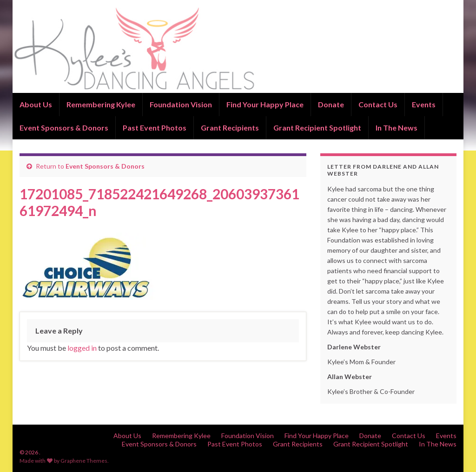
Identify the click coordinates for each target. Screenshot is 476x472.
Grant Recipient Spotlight (317, 128)
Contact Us (378, 104)
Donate (331, 104)
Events (424, 104)
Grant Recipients (230, 128)
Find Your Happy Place (265, 104)
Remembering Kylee (101, 104)
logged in (82, 348)
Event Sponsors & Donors (64, 128)
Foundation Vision (181, 104)
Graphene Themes (84, 461)
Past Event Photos (155, 128)
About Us (36, 104)
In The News (397, 128)
